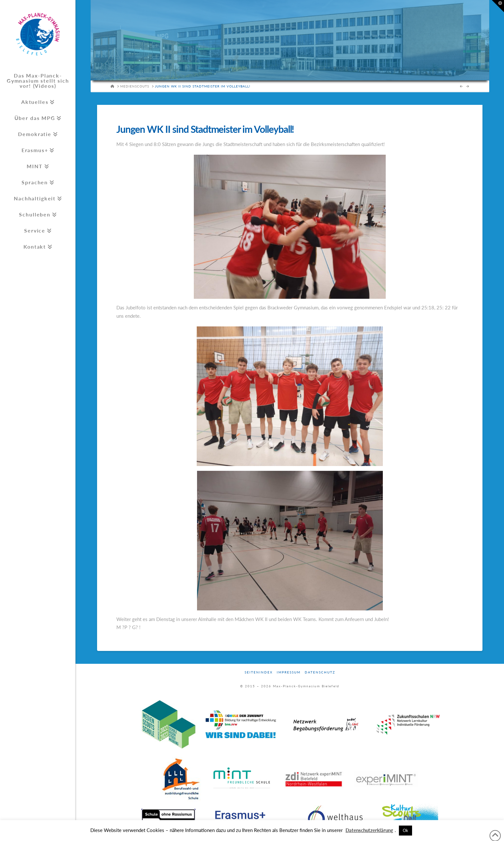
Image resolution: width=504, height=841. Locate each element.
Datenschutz (320, 672)
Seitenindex (259, 672)
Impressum (289, 672)
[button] (498, 6)
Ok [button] (405, 830)
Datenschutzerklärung (369, 830)
